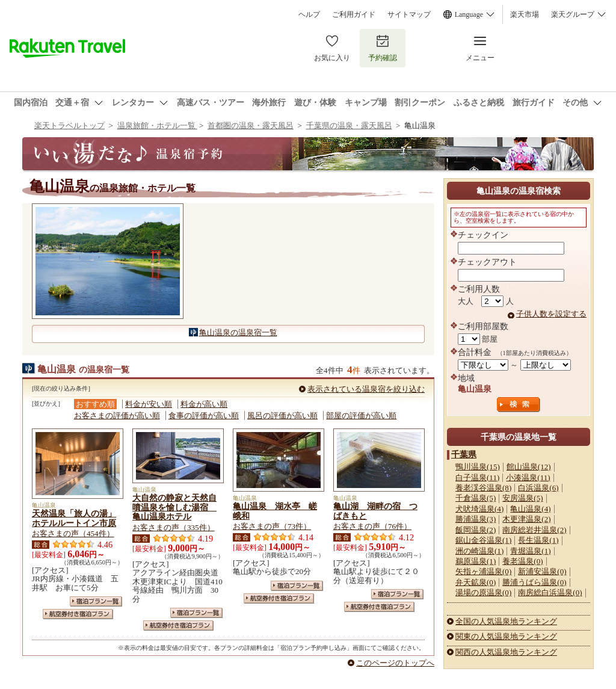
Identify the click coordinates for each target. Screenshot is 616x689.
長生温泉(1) (538, 540)
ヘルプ (309, 14)
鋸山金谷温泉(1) (483, 540)
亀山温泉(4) (530, 509)
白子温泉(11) (477, 477)
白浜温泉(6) (538, 488)
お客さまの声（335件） (174, 527)
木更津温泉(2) (526, 519)
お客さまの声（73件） (272, 526)
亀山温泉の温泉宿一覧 (238, 332)
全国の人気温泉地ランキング (506, 621)
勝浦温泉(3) (476, 519)
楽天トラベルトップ (69, 125)
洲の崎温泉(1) (479, 551)
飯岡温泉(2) (476, 530)
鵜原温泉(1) (476, 561)
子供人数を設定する (551, 314)
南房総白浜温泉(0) (550, 592)
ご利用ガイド (354, 14)
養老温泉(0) (522, 561)
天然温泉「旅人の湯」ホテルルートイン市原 (74, 518)
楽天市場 (525, 14)
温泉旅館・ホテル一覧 (157, 125)
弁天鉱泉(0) (476, 582)
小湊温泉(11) (528, 477)
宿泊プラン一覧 (96, 601)
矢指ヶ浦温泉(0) (483, 571)
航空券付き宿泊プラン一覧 (78, 614)
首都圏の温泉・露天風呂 (251, 125)
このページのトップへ (395, 663)
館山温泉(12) (529, 467)
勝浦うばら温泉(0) (534, 582)
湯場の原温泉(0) (483, 592)
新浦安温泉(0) (542, 571)
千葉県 (464, 454)
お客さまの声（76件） (372, 526)
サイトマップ (409, 14)
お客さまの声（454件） (73, 533)
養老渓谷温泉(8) (483, 488)
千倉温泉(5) (476, 498)
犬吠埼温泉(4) (479, 509)
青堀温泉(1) (530, 551)
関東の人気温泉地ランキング (506, 636)
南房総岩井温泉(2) (534, 530)
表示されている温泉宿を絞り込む (366, 389)
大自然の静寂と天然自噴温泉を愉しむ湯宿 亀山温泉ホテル (174, 507)
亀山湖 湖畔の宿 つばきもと (375, 511)
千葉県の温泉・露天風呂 (349, 125)
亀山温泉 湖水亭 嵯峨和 (275, 511)
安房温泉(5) (522, 498)
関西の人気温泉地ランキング (506, 652)
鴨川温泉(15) (478, 467)
